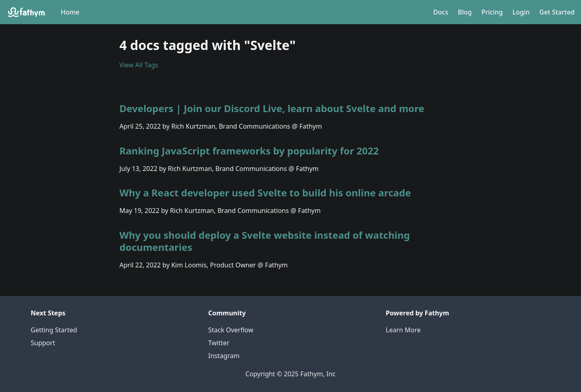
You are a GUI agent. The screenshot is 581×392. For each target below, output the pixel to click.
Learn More (403, 330)
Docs (441, 12)
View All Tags (139, 65)
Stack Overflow (231, 330)
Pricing (492, 12)
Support (43, 343)
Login (521, 12)
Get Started (557, 12)
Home (70, 12)
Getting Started (54, 330)
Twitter (219, 343)
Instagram (224, 356)
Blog (465, 12)
